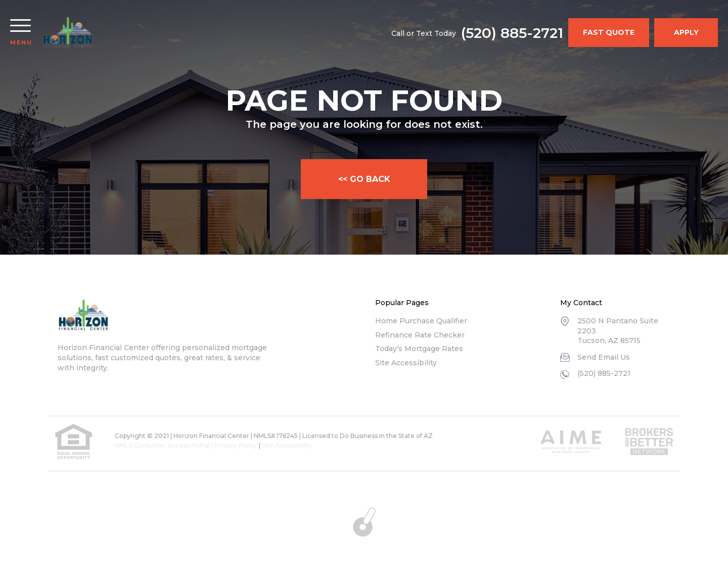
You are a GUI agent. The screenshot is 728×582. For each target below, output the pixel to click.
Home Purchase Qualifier (421, 321)
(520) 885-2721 (512, 33)
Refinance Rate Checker (420, 335)
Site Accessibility (406, 363)
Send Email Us (604, 357)
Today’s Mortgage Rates (419, 349)
